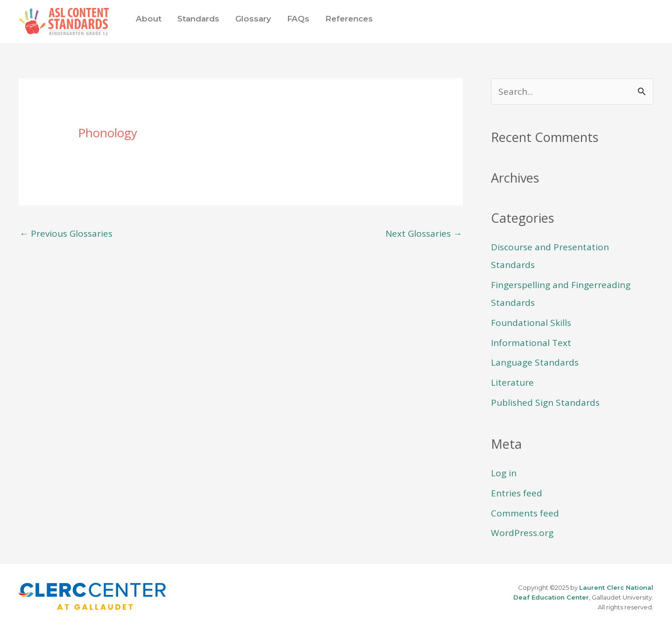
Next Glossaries (424, 233)
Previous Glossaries (66, 233)
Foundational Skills (531, 323)
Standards (198, 19)
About (149, 19)
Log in (504, 473)
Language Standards (535, 362)
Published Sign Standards (545, 403)
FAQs (298, 19)
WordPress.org (522, 533)
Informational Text (531, 343)
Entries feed (517, 493)
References (349, 19)
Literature (512, 382)
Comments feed (525, 513)
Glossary (253, 19)
